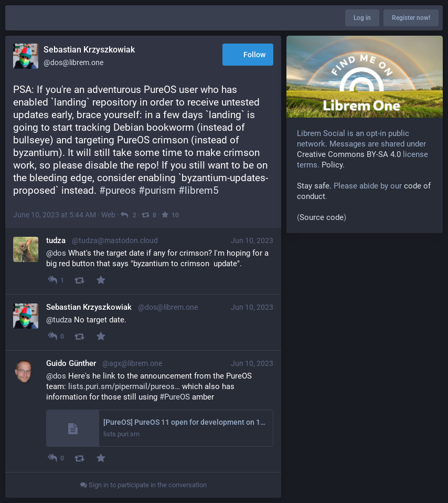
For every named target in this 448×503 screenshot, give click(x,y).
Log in (362, 18)
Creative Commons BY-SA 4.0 (349, 154)
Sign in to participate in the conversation (143, 485)
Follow (248, 55)
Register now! (411, 18)
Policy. (333, 165)
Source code (322, 217)
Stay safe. (314, 186)
